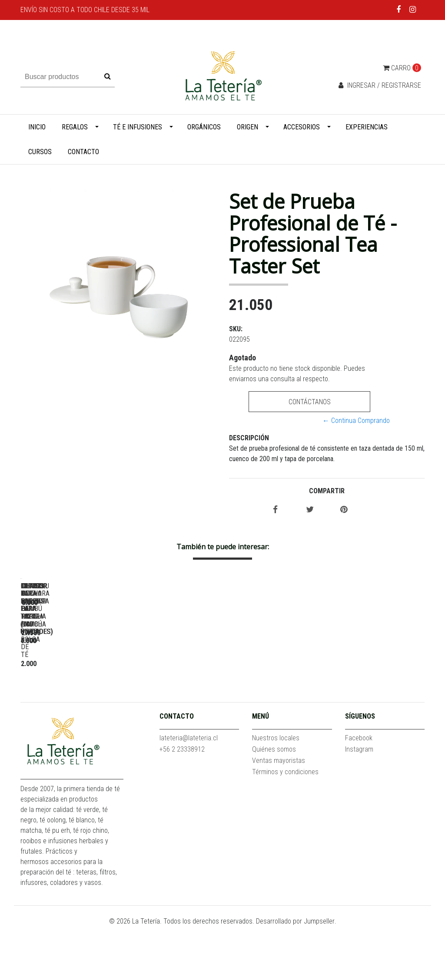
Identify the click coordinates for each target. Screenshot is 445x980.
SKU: (236, 329)
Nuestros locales (276, 791)
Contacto (83, 152)
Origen (247, 127)
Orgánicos (204, 127)
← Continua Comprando (356, 421)
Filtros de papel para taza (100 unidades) (81, 704)
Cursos (40, 152)
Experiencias (367, 127)
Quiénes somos (274, 803)
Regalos (75, 127)
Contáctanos (310, 402)
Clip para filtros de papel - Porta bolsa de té (325, 704)
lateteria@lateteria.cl (189, 791)
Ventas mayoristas (279, 814)
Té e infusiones (138, 127)
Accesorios (302, 127)
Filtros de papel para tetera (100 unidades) (203, 704)
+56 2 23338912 (182, 803)
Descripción (249, 438)
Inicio (37, 127)
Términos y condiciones (285, 825)
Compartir (327, 491)
